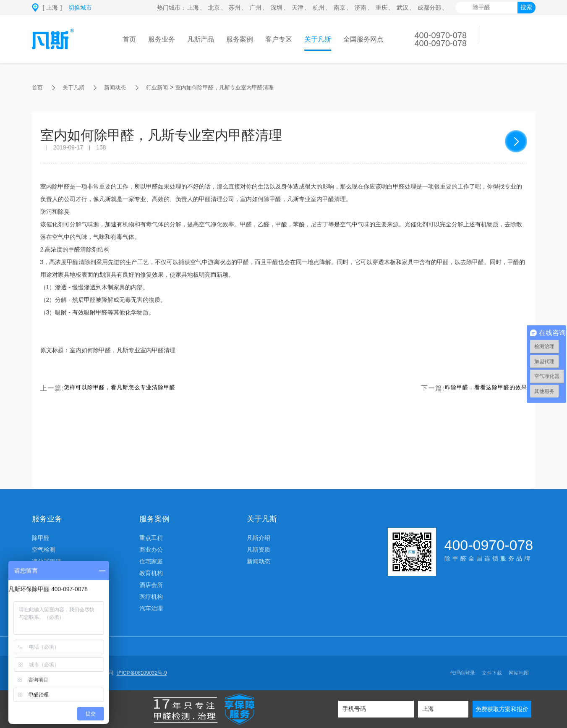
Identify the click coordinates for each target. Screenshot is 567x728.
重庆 (381, 8)
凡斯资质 (259, 550)
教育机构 (151, 573)
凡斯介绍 (259, 538)
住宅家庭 (151, 561)
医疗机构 (151, 597)
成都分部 (429, 8)
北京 (214, 8)
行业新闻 (172, 87)
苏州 (235, 8)
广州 (256, 8)
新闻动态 (125, 87)
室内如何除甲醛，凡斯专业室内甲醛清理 (253, 87)
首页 (129, 39)
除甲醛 (41, 538)
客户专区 (279, 39)
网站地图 (519, 673)
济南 (361, 8)
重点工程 (151, 538)
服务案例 (240, 39)
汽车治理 (151, 608)
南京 (340, 8)
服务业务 (162, 39)
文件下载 (492, 673)
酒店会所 (151, 585)
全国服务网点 (363, 39)
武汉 (402, 8)
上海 (193, 8)
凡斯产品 (201, 39)
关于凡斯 (318, 39)
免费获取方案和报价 (502, 709)
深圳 (277, 8)
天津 (298, 8)
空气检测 (44, 550)
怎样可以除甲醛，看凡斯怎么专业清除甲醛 (132, 388)
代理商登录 (462, 673)
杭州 (319, 8)
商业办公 (151, 550)
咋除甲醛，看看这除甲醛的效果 (477, 388)
